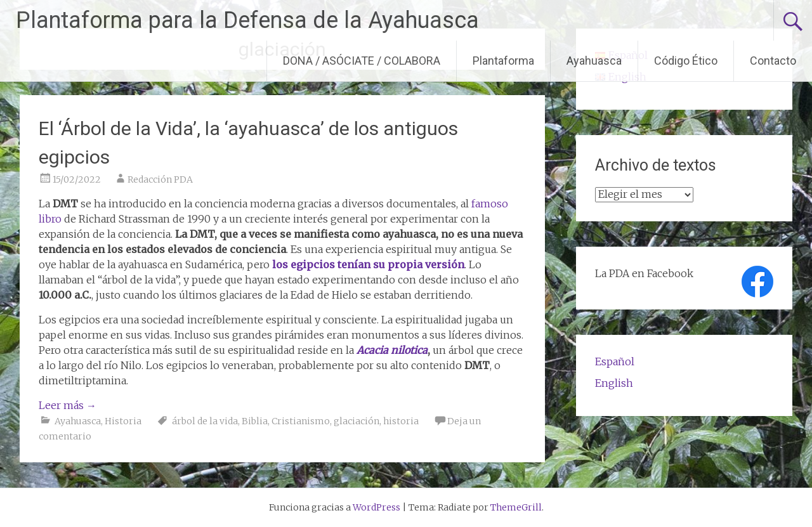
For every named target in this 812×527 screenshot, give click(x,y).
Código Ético (686, 61)
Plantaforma (503, 61)
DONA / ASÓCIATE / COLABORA (362, 61)
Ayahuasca (594, 61)
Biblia (255, 421)
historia (401, 421)
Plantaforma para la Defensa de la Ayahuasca (247, 20)
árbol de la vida (205, 421)
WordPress (377, 507)
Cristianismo (301, 421)
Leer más (68, 405)
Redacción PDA (160, 179)
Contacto (773, 61)
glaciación (357, 421)
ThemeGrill (516, 507)
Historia (123, 421)
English (614, 383)
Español (615, 361)
